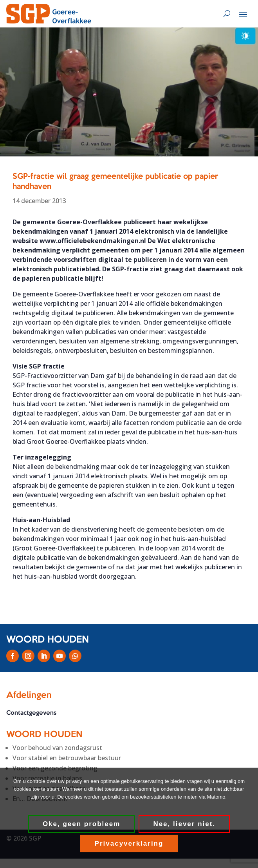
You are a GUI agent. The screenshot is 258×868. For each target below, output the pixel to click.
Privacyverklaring (129, 843)
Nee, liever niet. (184, 824)
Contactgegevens (31, 713)
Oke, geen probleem (82, 824)
